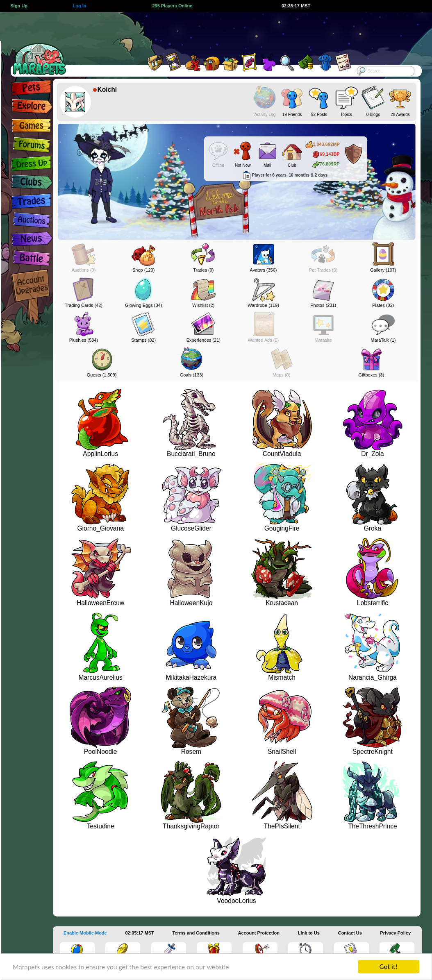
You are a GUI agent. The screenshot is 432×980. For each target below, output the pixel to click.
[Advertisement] (207, 31)
